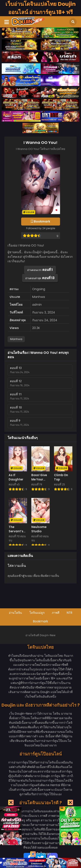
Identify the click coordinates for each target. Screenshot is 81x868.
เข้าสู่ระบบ (25, 576)
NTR (70, 613)
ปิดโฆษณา (40, 854)
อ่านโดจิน (15, 613)
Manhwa (16, 339)
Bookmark (40, 621)
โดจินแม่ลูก (37, 613)
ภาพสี (56, 613)
